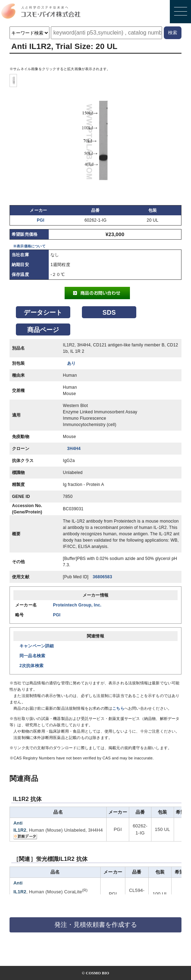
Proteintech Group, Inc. (77, 605)
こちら (118, 708)
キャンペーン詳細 (37, 646)
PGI (40, 220)
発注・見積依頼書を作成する (96, 925)
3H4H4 (74, 449)
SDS (109, 313)
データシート (43, 313)
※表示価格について (29, 246)
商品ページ (43, 330)
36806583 (103, 577)
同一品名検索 (32, 656)
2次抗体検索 (31, 666)
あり (71, 363)
